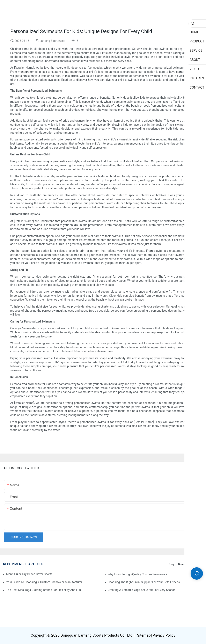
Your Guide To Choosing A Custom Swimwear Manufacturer (44, 582)
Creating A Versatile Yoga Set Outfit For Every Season (142, 590)
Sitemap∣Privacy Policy (156, 635)
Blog (171, 564)
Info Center (195, 564)
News (181, 564)
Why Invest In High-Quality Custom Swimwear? (137, 574)
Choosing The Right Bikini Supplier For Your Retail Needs (144, 582)
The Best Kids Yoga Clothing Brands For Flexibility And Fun (43, 590)
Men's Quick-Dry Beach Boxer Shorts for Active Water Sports (29, 574)
